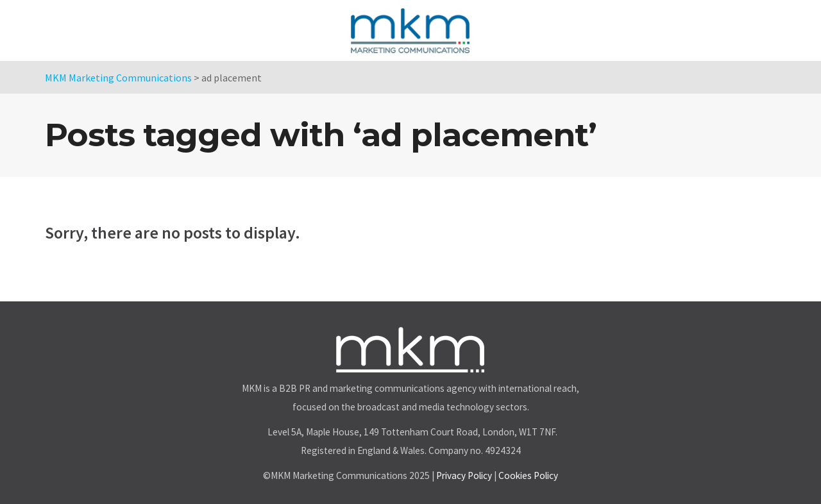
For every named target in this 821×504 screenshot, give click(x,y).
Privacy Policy (464, 475)
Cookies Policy (528, 475)
